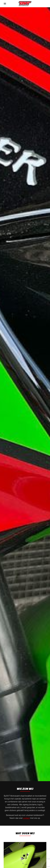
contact (26, 818)
